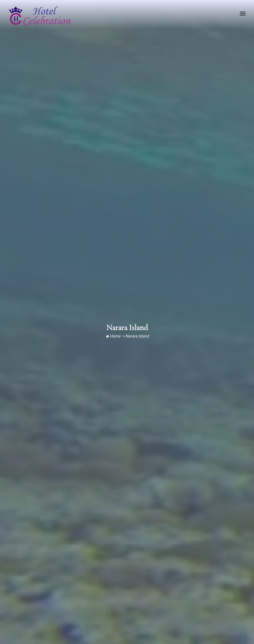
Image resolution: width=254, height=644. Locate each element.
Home (113, 336)
